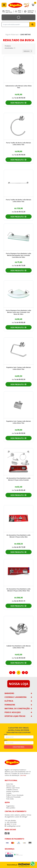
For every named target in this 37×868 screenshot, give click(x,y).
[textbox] (16, 24)
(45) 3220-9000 (11, 822)
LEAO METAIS (25, 35)
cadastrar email (19, 747)
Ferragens (10, 705)
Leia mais (23, 775)
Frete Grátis (9, 799)
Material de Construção (17, 708)
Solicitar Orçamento (12, 791)
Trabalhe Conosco (11, 790)
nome (6, 734)
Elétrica (9, 701)
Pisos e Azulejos (13, 712)
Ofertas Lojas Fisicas (9, 11)
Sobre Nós (9, 784)
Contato (8, 793)
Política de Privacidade (13, 797)
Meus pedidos (10, 808)
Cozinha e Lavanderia (15, 697)
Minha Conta (20, 11)
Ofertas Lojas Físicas (15, 716)
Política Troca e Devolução (14, 795)
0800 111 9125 (11, 824)
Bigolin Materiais (12, 35)
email (6, 740)
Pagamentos (10, 806)
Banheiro (9, 693)
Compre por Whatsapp (31, 11)
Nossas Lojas (10, 786)
